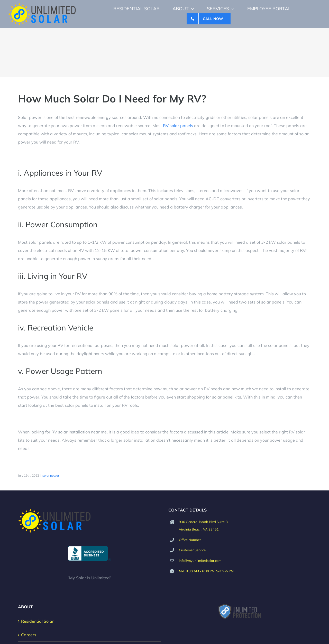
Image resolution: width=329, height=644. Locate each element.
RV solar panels (178, 126)
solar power (51, 475)
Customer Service (192, 550)
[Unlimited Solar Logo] (42, 5)
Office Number (190, 540)
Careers (29, 635)
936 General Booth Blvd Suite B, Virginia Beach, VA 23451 (204, 525)
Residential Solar (37, 621)
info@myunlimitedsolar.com (200, 561)
